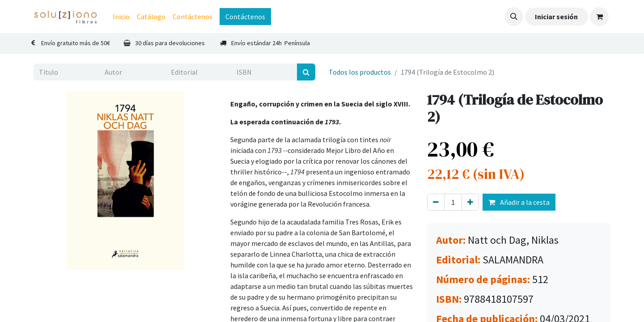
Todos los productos (360, 72)
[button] (514, 17)
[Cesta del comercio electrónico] (599, 17)
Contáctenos (245, 17)
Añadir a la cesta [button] (519, 202)
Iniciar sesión (556, 17)
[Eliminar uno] (436, 202)
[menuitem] (121, 17)
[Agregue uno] (470, 202)
